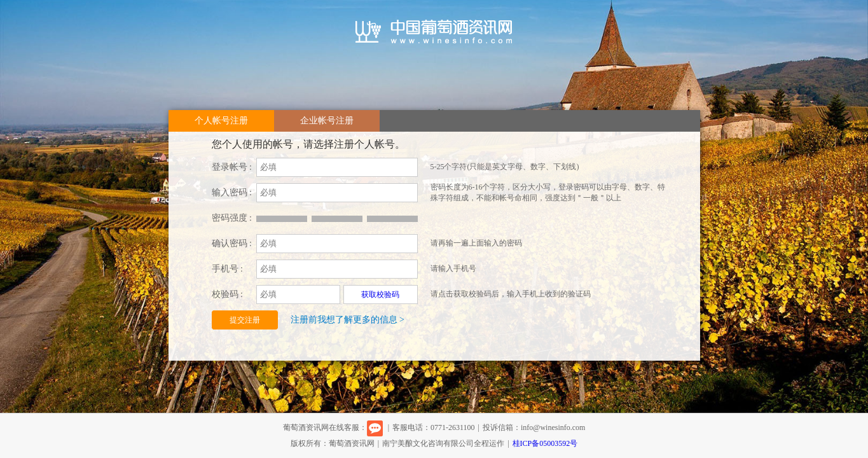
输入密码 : (232, 192)
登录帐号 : (232, 167)
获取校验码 (380, 295)
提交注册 (245, 320)
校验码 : (227, 294)
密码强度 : (232, 218)
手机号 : (227, 269)
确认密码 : (232, 243)
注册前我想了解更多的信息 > (348, 320)
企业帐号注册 (327, 121)
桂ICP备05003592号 (545, 443)
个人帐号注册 (221, 121)
